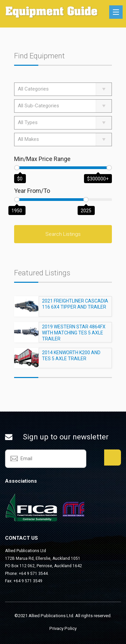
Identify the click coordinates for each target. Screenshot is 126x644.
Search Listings (63, 234)
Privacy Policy (63, 628)
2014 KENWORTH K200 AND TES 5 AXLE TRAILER (71, 359)
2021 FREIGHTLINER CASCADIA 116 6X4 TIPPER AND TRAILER (75, 307)
